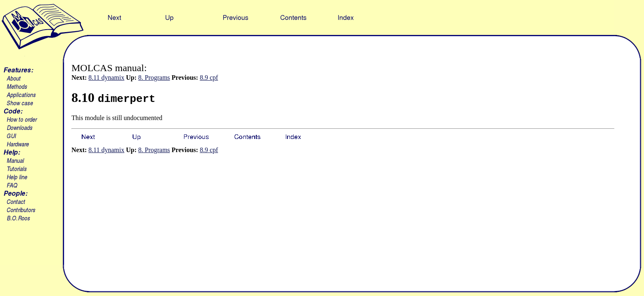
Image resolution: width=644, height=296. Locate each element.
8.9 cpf (209, 77)
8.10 (113, 97)
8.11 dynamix (106, 77)
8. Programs (154, 77)
